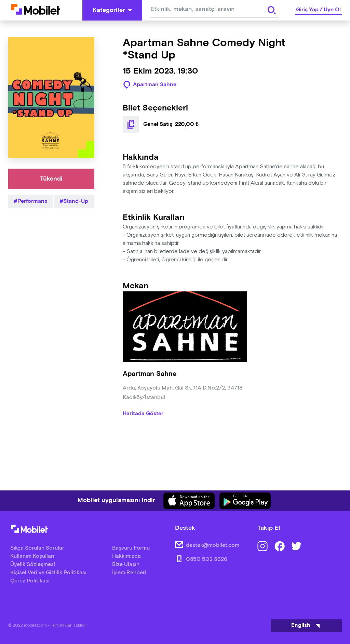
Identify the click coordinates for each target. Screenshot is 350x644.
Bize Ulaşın (126, 564)
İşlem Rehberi (129, 573)
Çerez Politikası (30, 581)
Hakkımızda (126, 556)
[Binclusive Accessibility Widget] (15, 623)
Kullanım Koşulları (32, 556)
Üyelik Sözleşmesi (33, 564)
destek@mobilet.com (213, 545)
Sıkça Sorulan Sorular (37, 548)
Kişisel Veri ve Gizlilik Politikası (48, 573)
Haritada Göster (143, 414)
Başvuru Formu (131, 548)
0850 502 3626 (207, 559)
